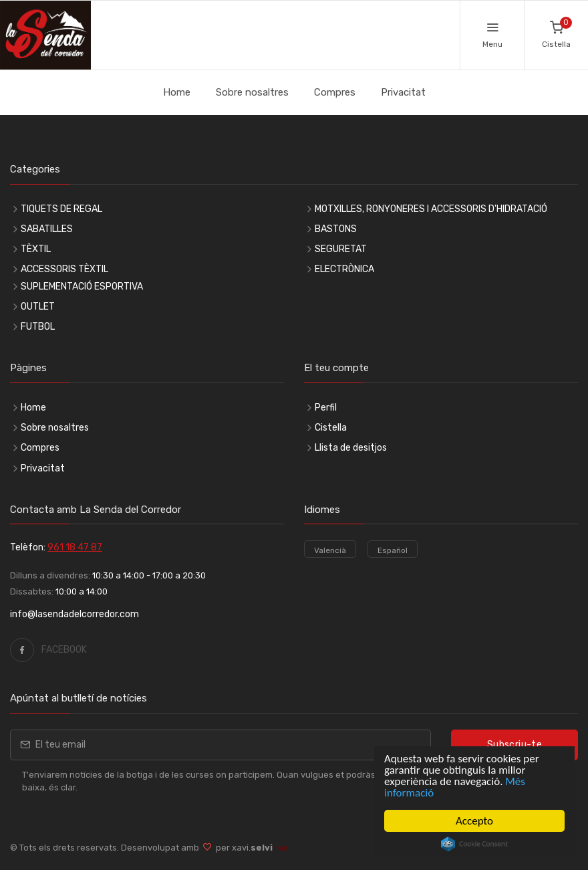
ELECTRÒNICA (344, 269)
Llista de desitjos (351, 448)
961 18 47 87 (75, 547)
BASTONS (336, 229)
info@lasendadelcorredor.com (75, 614)
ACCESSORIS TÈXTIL (64, 269)
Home (177, 92)
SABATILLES (47, 229)
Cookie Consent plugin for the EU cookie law (474, 844)
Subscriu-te (514, 745)
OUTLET (38, 307)
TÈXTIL (36, 249)
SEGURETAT (341, 249)
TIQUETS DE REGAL (61, 209)
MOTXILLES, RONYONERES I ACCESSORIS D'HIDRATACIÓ (431, 209)
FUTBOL (38, 327)
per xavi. (250, 848)
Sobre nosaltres (252, 92)
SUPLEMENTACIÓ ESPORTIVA (82, 287)
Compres (335, 92)
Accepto (474, 821)
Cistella (331, 428)
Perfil (326, 408)
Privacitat (403, 92)
